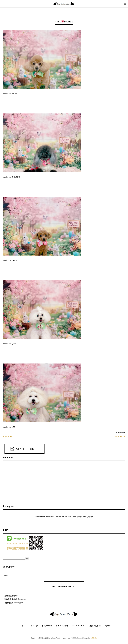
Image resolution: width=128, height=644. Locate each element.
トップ (23, 626)
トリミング (33, 626)
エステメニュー (78, 626)
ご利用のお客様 (94, 626)
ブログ (6, 576)
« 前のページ (8, 437)
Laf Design (94, 638)
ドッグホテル (47, 626)
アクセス (108, 626)
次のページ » (120, 437)
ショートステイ (62, 626)
